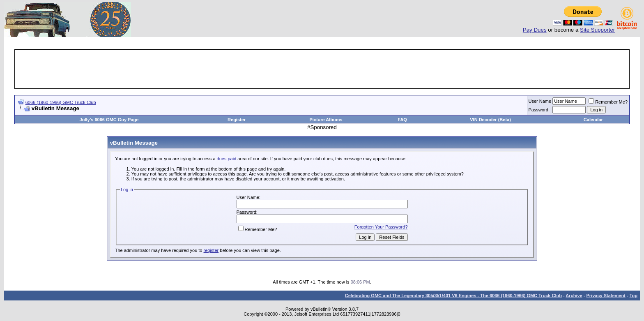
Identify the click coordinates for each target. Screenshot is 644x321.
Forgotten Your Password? (381, 227)
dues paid (227, 159)
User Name (540, 101)
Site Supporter (597, 30)
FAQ (402, 120)
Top (634, 296)
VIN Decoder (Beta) (490, 120)
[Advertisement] (322, 69)
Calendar (593, 120)
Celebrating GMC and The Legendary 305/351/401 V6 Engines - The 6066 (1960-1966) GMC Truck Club (453, 296)
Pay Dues (535, 30)
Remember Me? (608, 102)
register (211, 250)
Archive (574, 296)
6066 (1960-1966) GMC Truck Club (61, 102)
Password (538, 110)
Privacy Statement (606, 296)
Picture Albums (326, 120)
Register (237, 120)
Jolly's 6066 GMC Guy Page (109, 120)
